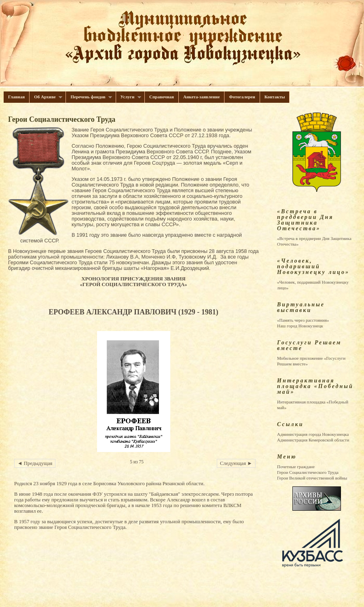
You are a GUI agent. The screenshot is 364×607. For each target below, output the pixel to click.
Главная (16, 97)
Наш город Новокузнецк (300, 326)
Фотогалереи (242, 97)
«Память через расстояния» (303, 320)
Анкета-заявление (201, 97)
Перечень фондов (89, 97)
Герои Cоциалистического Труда (308, 472)
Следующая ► (236, 463)
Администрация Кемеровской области (313, 440)
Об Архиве (46, 97)
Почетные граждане (296, 467)
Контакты (275, 97)
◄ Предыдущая (35, 463)
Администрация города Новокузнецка (313, 434)
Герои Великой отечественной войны (312, 478)
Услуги (129, 97)
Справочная (162, 97)
